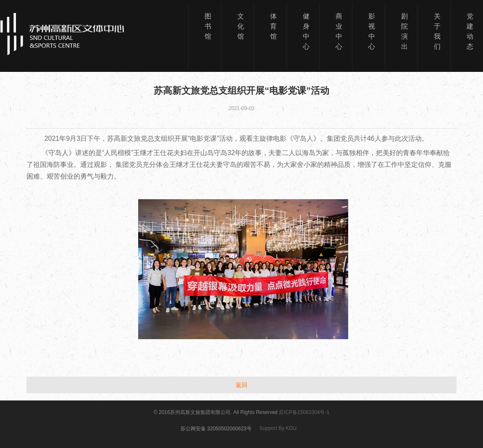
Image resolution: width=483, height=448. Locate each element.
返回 (241, 385)
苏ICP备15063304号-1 (304, 412)
